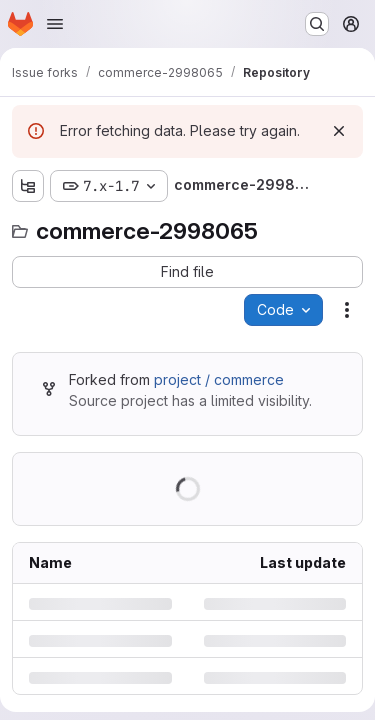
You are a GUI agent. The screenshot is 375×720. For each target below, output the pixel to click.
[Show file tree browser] (28, 186)
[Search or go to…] (317, 24)
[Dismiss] (339, 131)
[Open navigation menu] (55, 24)
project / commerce (219, 379)
